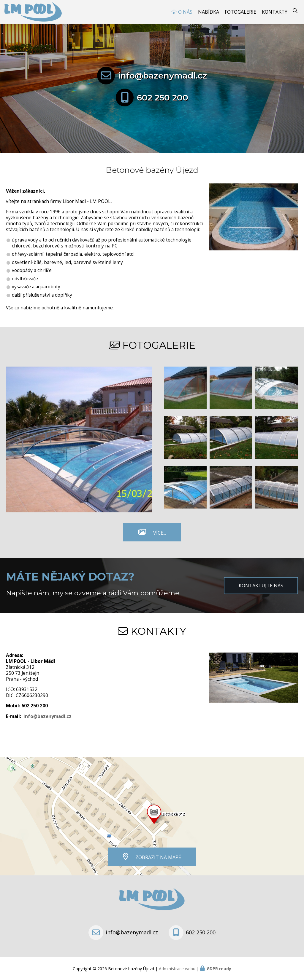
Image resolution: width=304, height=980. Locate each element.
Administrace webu (177, 969)
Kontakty (275, 12)
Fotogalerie (240, 12)
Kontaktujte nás (261, 586)
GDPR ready (219, 969)
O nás (185, 12)
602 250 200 (163, 97)
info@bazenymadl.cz (163, 76)
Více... (160, 533)
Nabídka (209, 12)
